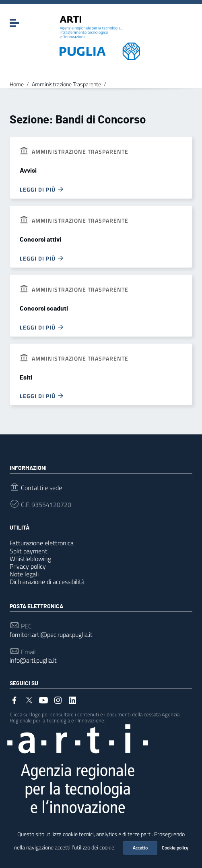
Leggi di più (42, 189)
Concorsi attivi (40, 240)
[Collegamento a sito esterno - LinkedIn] (72, 699)
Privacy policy (28, 566)
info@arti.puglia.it (33, 660)
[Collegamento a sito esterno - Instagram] (58, 699)
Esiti (26, 378)
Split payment (29, 551)
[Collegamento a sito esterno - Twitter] (29, 699)
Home (17, 84)
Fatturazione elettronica (42, 543)
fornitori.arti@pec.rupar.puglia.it (51, 635)
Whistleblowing (30, 559)
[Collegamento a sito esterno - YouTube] (43, 699)
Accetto (140, 848)
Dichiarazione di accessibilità (47, 582)
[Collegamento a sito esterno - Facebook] (14, 699)
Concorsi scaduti (44, 309)
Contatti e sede (41, 488)
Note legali (24, 574)
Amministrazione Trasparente (66, 84)
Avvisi (28, 171)
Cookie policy (175, 848)
